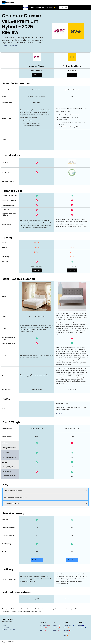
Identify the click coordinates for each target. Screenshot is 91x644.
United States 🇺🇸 (45, 625)
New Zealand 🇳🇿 (82, 628)
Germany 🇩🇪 (67, 630)
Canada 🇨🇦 (43, 628)
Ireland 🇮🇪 (66, 628)
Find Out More (37, 560)
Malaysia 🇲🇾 (56, 630)
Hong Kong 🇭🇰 (57, 628)
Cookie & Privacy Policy (8, 629)
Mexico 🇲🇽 (43, 630)
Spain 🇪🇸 (66, 636)
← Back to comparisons (9, 46)
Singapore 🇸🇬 (56, 625)
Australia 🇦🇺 (80, 625)
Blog (3, 623)
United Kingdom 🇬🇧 (69, 625)
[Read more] (59, 413)
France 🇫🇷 (66, 633)
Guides (4, 625)
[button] (87, 2)
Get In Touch (6, 627)
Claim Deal (63, 8)
